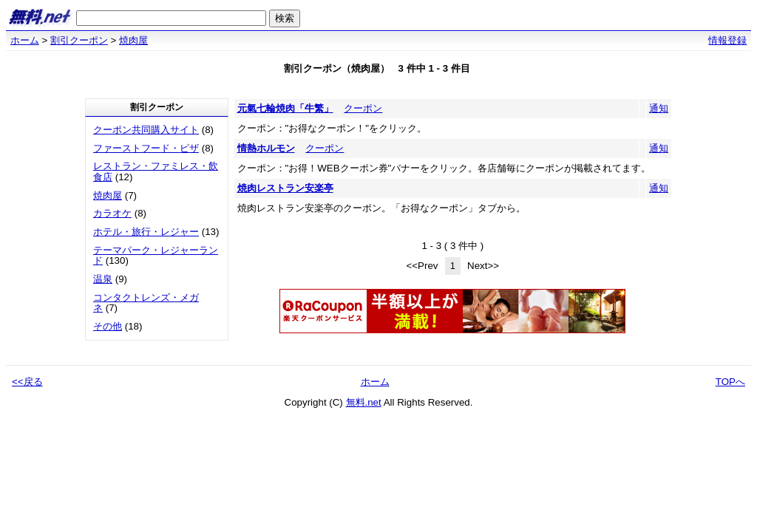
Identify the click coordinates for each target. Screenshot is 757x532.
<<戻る (27, 382)
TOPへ (730, 382)
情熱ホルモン (266, 148)
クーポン (363, 108)
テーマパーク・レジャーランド (156, 256)
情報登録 (727, 40)
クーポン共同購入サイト (146, 130)
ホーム (25, 40)
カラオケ (112, 213)
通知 (659, 108)
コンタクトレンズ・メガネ (146, 303)
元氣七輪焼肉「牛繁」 (285, 108)
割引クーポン (79, 40)
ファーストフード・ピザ (146, 148)
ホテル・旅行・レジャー (146, 232)
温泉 (103, 279)
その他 (108, 326)
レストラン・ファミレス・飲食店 (156, 171)
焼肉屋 (133, 40)
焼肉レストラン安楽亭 (285, 188)
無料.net (364, 402)
